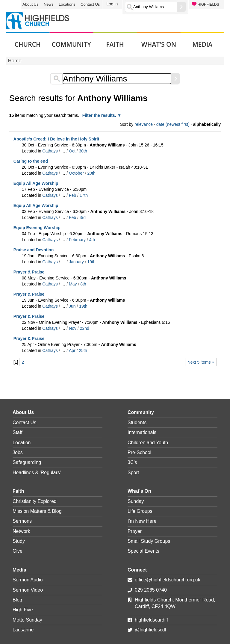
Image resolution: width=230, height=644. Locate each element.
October (76, 173)
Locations (67, 4)
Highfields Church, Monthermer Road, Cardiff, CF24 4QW (175, 603)
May (73, 284)
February (77, 240)
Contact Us (90, 4)
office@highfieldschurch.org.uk (168, 580)
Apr (72, 350)
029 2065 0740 (151, 590)
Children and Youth (148, 443)
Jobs (18, 452)
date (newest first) (173, 124)
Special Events (143, 551)
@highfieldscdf (150, 630)
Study (19, 541)
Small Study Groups (149, 541)
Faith (18, 491)
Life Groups (140, 511)
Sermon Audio (28, 580)
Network (21, 531)
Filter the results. (100, 115)
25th (83, 350)
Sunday (136, 501)
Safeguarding (27, 462)
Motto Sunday (27, 620)
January (76, 262)
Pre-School (139, 452)
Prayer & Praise (29, 272)
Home (15, 61)
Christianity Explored (35, 501)
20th (91, 173)
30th (83, 151)
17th (84, 195)
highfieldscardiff (151, 620)
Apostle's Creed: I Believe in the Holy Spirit (56, 139)
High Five (23, 610)
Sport (133, 473)
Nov (73, 328)
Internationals (142, 432)
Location (22, 443)
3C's (132, 462)
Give (18, 551)
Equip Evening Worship (37, 228)
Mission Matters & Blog (37, 511)
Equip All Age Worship (36, 183)
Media (19, 570)
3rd (83, 217)
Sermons (22, 521)
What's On (139, 491)
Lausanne (23, 630)
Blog (17, 600)
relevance (144, 124)
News (49, 4)
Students (137, 422)
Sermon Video (28, 590)
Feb (72, 195)
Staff (18, 432)
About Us (30, 4)
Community (141, 412)
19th (91, 262)
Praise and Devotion (34, 250)
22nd (85, 328)
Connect (137, 570)
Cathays (50, 151)
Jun (72, 306)
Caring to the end (31, 161)
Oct (72, 151)
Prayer (135, 531)
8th (83, 284)
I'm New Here (142, 521)
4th (92, 240)
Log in (112, 4)
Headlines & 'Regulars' (37, 473)
